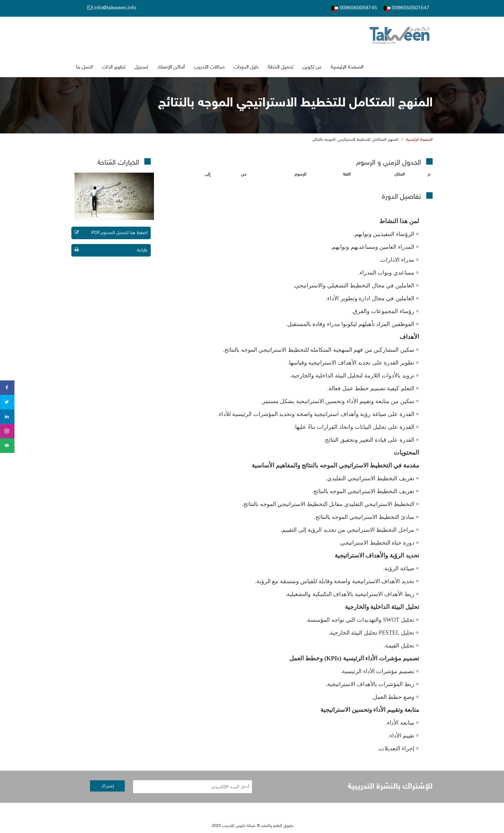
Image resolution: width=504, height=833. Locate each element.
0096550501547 (406, 8)
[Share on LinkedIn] (7, 416)
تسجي (141, 67)
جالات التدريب (209, 67)
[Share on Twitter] (7, 402)
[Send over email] (7, 445)
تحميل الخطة (281, 67)
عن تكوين (312, 67)
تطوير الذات (114, 67)
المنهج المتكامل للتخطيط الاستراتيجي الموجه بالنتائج (355, 140)
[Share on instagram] (7, 431)
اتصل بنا (84, 67)
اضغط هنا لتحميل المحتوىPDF (111, 233)
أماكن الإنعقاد (171, 67)
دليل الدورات (246, 67)
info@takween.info (112, 8)
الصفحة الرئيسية (347, 67)
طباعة (111, 250)
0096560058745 (354, 8)
